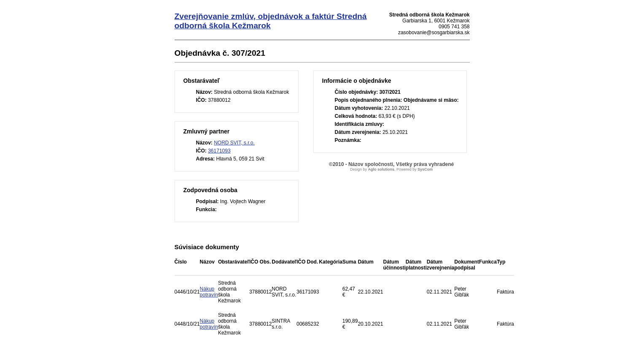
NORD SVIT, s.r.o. (234, 143)
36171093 (219, 151)
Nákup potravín (209, 292)
